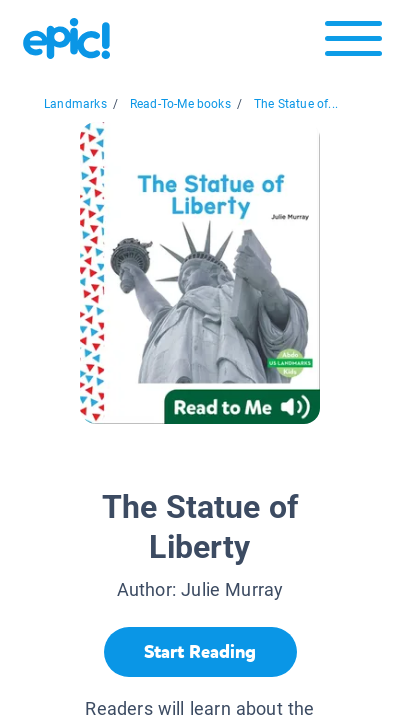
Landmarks (75, 104)
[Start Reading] (200, 652)
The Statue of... (296, 104)
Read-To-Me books (180, 104)
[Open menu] (353, 43)
